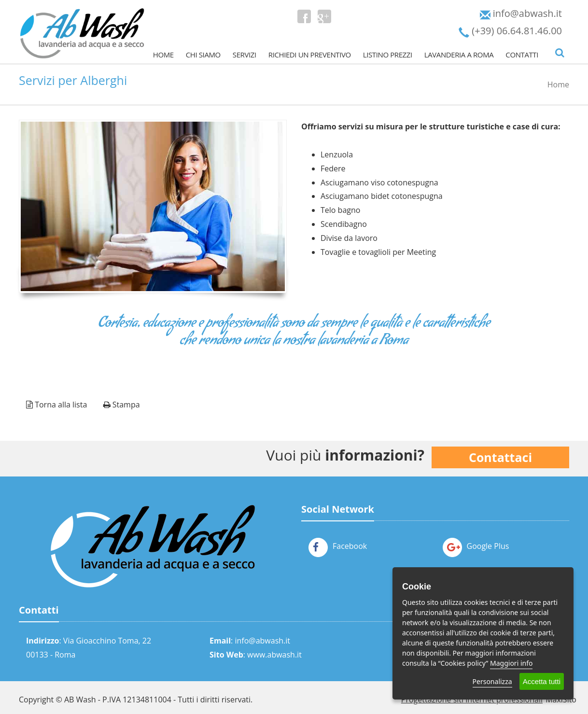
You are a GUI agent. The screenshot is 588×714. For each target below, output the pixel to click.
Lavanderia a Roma (459, 55)
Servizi (245, 55)
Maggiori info (511, 663)
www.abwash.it (274, 655)
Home (163, 55)
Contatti (522, 55)
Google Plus (476, 546)
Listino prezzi (388, 55)
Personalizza (492, 681)
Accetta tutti (542, 681)
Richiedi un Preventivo (310, 55)
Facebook (338, 546)
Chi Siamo (203, 55)
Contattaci (500, 457)
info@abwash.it (262, 641)
